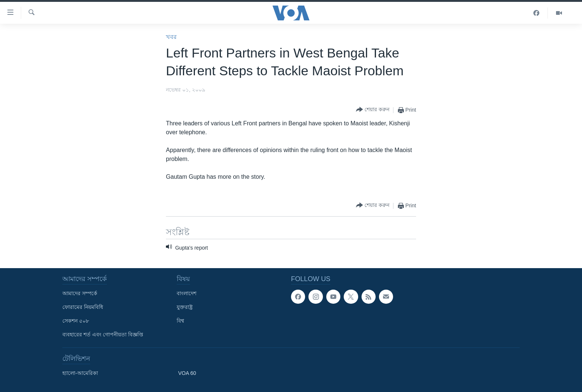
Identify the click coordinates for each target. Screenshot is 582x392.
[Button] (373, 110)
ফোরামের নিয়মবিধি (83, 307)
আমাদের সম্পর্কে (80, 293)
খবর (171, 37)
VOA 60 (187, 373)
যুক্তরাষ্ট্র (185, 307)
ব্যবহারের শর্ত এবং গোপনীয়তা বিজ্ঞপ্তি (103, 335)
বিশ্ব (180, 321)
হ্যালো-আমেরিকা (80, 373)
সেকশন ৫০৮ (76, 321)
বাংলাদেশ (187, 293)
